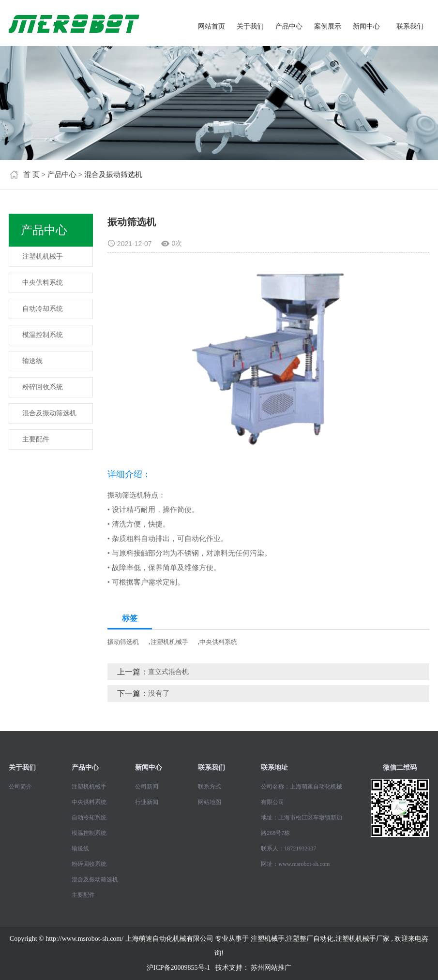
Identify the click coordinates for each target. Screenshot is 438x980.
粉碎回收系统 (43, 387)
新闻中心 (366, 26)
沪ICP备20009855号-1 (178, 968)
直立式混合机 (168, 672)
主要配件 (36, 439)
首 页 (31, 175)
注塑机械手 (268, 939)
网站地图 (210, 802)
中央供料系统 (43, 283)
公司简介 (20, 787)
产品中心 (289, 26)
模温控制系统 (43, 335)
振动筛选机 (123, 642)
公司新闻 (147, 787)
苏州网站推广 (271, 968)
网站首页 (211, 26)
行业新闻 (147, 802)
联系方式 (210, 787)
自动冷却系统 (43, 309)
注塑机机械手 (43, 256)
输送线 (32, 361)
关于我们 (250, 26)
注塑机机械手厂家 (362, 939)
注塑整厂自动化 (310, 939)
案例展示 (328, 26)
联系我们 (410, 26)
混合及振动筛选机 (113, 175)
